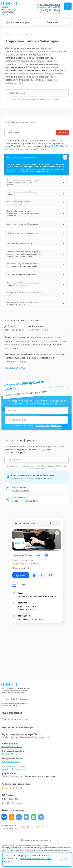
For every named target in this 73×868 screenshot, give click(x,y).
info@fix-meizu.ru (11, 761)
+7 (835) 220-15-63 (50, 5)
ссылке (14, 705)
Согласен (64, 859)
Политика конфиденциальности (36, 840)
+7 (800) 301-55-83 (50, 10)
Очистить (62, 133)
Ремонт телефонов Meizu (15, 719)
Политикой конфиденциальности (48, 99)
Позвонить (53, 22)
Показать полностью (15, 368)
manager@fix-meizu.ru (13, 769)
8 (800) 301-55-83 (11, 754)
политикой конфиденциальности (48, 426)
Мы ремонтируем (18, 22)
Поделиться (4, 817)
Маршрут (21, 575)
